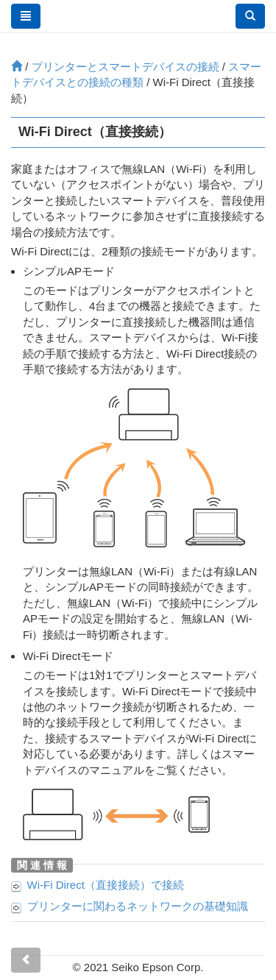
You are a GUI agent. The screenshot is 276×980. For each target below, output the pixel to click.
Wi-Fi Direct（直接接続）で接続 (106, 885)
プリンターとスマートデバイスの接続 (125, 67)
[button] (250, 16)
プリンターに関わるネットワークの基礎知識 (138, 906)
